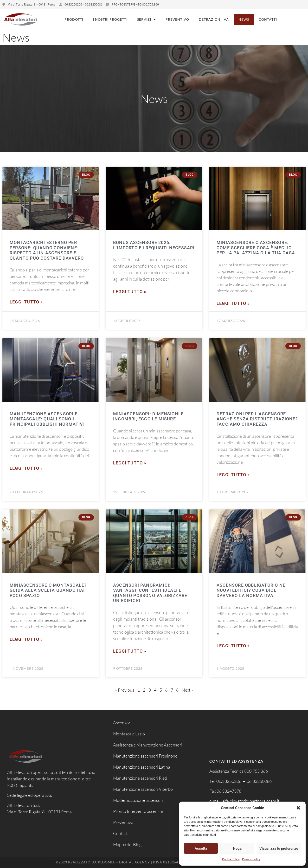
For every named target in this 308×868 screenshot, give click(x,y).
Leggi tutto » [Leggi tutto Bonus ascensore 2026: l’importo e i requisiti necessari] (130, 292)
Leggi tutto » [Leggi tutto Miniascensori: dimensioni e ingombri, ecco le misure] (130, 463)
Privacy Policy (251, 859)
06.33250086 (259, 781)
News (244, 19)
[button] (298, 808)
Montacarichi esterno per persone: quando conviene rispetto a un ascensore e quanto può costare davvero (47, 250)
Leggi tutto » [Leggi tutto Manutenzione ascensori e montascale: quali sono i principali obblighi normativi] (26, 468)
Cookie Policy (231, 859)
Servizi (147, 19)
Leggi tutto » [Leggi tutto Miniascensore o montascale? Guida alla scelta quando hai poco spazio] (26, 639)
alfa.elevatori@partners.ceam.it (251, 801)
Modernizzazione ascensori (138, 800)
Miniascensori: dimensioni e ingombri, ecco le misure (148, 416)
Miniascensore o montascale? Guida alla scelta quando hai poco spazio (48, 590)
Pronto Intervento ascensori (139, 811)
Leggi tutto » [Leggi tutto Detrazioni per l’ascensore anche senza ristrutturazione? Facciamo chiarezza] (233, 475)
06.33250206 (229, 781)
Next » (187, 690)
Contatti (268, 19)
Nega (237, 849)
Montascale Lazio (129, 734)
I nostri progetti (110, 19)
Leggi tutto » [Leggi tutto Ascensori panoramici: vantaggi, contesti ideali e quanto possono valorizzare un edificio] (130, 651)
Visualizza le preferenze (279, 849)
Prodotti (74, 19)
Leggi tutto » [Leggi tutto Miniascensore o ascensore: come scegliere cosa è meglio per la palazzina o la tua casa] (233, 303)
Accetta (201, 849)
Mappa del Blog (127, 844)
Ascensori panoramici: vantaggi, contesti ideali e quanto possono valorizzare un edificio (150, 593)
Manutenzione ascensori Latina (142, 767)
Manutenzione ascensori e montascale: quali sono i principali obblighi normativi (47, 419)
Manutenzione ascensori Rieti (140, 778)
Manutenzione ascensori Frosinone (145, 756)
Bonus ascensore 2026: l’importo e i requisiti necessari (154, 245)
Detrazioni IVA (214, 19)
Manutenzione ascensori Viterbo (143, 789)
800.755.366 (256, 771)
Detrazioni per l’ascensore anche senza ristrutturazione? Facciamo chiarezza (257, 419)
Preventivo (177, 19)
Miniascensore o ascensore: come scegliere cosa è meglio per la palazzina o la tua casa (256, 248)
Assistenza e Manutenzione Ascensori (148, 745)
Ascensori (122, 723)
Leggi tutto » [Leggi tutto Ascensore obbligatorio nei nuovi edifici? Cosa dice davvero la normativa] (233, 646)
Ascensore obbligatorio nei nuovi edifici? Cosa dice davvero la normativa (252, 590)
